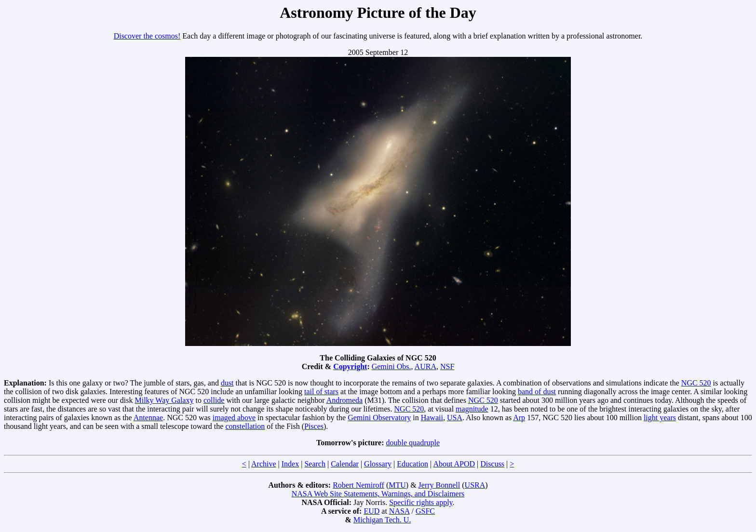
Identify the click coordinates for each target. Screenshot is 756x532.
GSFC (425, 511)
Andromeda (345, 400)
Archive (264, 464)
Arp (519, 418)
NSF (447, 366)
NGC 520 (696, 383)
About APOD (454, 464)
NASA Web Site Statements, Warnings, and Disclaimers (378, 494)
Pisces (314, 426)
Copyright (350, 366)
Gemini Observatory (379, 418)
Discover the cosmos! (147, 36)
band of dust (537, 392)
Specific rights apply (421, 502)
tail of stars (321, 392)
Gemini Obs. (391, 366)
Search (315, 464)
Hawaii (432, 418)
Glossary (378, 464)
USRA (475, 485)
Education (412, 464)
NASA (399, 511)
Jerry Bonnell (439, 485)
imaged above (234, 418)
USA (455, 418)
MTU (397, 485)
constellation (245, 426)
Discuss (492, 464)
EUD (371, 511)
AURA (425, 366)
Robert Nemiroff (358, 485)
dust (227, 383)
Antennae (148, 418)
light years (660, 418)
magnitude (472, 409)
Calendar (345, 464)
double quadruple (413, 443)
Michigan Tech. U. (382, 520)
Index (290, 464)
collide (214, 400)
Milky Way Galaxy (164, 400)
